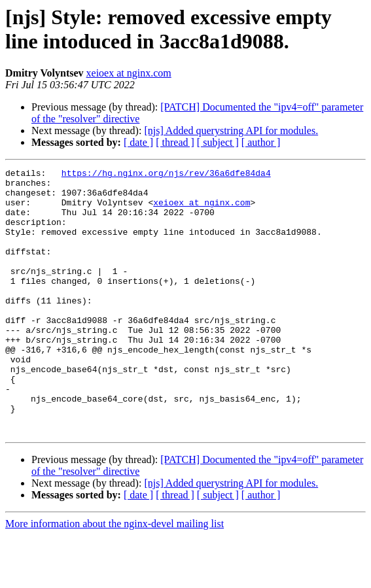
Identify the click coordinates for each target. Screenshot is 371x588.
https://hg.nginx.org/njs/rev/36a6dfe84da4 (166, 175)
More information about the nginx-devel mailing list (115, 577)
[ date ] (138, 142)
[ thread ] (175, 142)
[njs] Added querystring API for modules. (231, 130)
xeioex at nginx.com (129, 73)
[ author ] (261, 142)
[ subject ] (218, 142)
